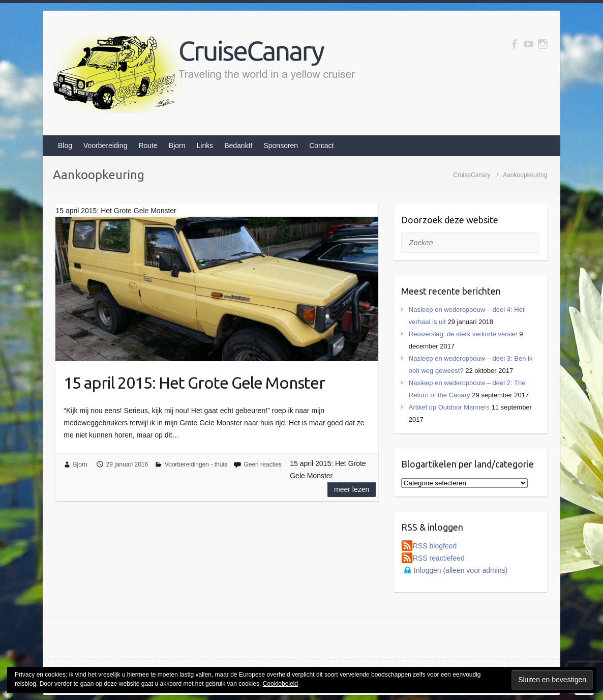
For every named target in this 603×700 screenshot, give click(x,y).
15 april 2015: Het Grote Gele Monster (194, 383)
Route (148, 145)
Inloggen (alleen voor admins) (461, 570)
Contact (321, 145)
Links (205, 145)
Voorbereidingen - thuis (196, 464)
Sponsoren (281, 145)
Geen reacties (263, 464)
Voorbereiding (105, 145)
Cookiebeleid (280, 684)
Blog (65, 145)
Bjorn (177, 145)
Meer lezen (352, 489)
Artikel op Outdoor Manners (449, 407)
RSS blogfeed (435, 546)
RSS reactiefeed (439, 558)
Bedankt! (238, 145)
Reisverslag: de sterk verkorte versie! (463, 334)
